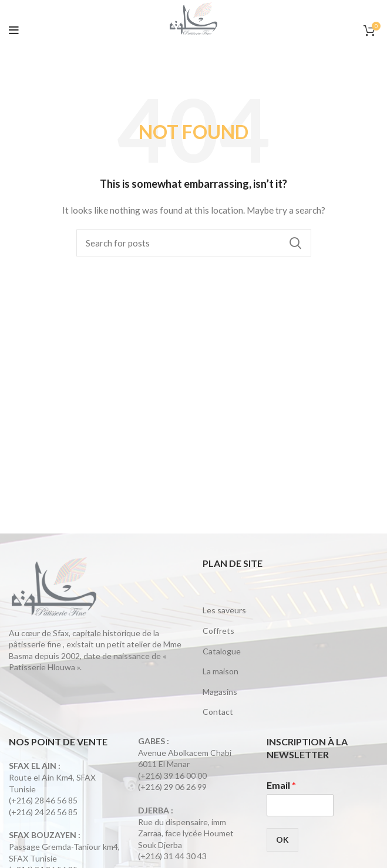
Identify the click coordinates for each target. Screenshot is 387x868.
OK (282, 840)
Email (281, 785)
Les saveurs (224, 610)
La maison (221, 671)
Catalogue (222, 651)
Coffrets (218, 631)
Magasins (220, 692)
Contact (218, 712)
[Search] (194, 243)
